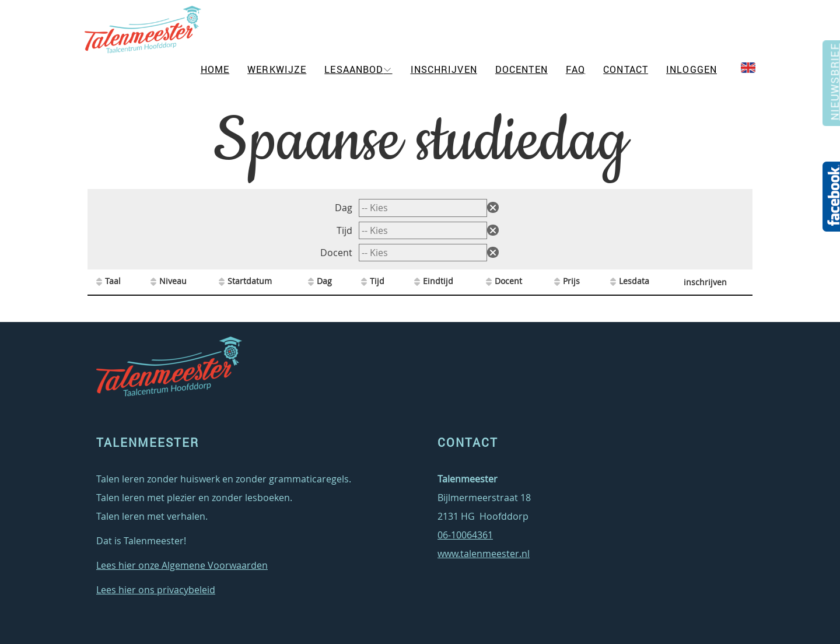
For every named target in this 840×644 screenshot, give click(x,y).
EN (751, 68)
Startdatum (250, 281)
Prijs (571, 281)
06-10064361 (465, 535)
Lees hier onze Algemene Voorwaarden (182, 565)
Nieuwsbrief (833, 87)
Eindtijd (438, 281)
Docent (337, 253)
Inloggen (692, 69)
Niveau (173, 281)
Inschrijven (444, 69)
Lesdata (634, 281)
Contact (626, 69)
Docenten (521, 69)
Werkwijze (277, 69)
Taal (113, 281)
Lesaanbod (354, 69)
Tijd (346, 230)
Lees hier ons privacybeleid (156, 590)
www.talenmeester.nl (484, 554)
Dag (345, 208)
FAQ (575, 69)
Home (215, 69)
